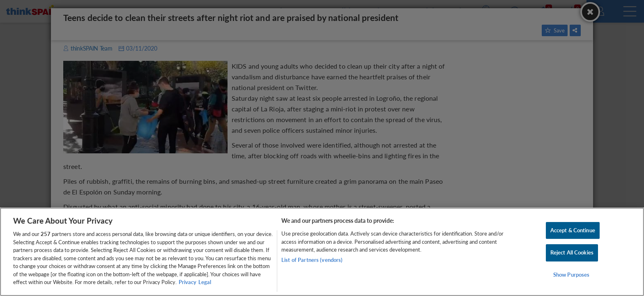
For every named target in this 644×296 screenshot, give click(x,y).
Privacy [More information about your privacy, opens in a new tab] (187, 282)
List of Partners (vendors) (312, 260)
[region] (322, 252)
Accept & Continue (573, 230)
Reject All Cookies (572, 252)
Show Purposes (572, 275)
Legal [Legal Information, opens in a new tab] (205, 282)
